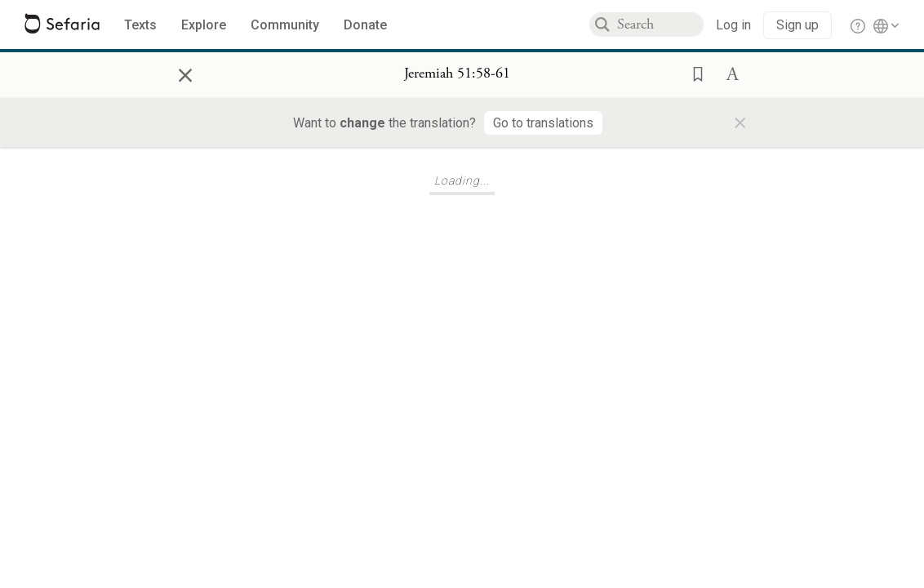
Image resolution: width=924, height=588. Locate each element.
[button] (693, 73)
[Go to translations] (543, 123)
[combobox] (660, 24)
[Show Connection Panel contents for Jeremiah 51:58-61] (457, 74)
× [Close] (185, 73)
